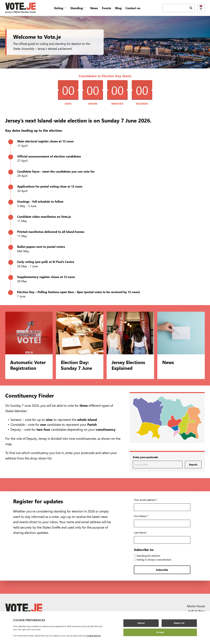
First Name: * (141, 516)
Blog (118, 8)
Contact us (133, 8)
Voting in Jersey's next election (153, 560)
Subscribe (162, 570)
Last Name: (140, 532)
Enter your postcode (145, 457)
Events (106, 8)
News (94, 8)
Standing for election (147, 556)
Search (193, 464)
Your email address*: (146, 500)
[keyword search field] (175, 8)
